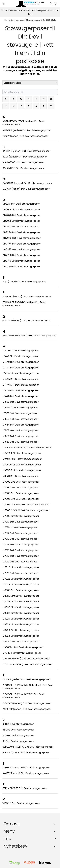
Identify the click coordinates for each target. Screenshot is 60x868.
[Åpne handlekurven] (56, 4)
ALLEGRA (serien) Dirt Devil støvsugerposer (27, 130)
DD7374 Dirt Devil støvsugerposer (22, 244)
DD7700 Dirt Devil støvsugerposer (22, 255)
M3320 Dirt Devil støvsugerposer (21, 476)
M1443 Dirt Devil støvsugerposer (21, 368)
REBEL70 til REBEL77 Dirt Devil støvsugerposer (28, 747)
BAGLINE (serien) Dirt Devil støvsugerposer (26, 151)
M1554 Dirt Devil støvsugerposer (21, 425)
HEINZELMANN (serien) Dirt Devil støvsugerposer (29, 336)
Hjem (7, 20)
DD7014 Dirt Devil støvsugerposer (21, 209)
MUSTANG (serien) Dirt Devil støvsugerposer (27, 664)
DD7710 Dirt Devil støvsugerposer (21, 261)
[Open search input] (51, 4)
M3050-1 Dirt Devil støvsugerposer (22, 465)
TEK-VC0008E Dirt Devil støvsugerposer (25, 788)
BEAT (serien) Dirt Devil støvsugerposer (25, 157)
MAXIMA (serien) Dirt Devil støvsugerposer (26, 659)
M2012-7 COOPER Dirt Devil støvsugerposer (27, 448)
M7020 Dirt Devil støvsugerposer (21, 567)
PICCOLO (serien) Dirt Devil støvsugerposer (27, 703)
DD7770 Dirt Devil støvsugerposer (22, 267)
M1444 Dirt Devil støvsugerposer (21, 373)
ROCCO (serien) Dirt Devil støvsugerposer (26, 753)
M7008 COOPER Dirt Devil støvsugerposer (26, 510)
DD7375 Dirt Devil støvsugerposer (22, 249)
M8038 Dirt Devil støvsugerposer (21, 613)
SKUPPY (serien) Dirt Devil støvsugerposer (26, 768)
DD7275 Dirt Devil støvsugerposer (22, 238)
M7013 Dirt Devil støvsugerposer (20, 539)
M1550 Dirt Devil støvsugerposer (21, 402)
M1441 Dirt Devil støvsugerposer (20, 356)
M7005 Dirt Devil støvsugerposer (21, 493)
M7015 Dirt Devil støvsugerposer (21, 545)
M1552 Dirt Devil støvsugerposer (20, 413)
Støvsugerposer (18, 20)
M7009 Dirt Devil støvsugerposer (21, 516)
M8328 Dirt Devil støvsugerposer (21, 636)
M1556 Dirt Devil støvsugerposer (21, 436)
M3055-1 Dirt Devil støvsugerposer (22, 470)
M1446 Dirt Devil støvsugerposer (21, 385)
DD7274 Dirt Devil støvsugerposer (22, 232)
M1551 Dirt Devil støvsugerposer (20, 408)
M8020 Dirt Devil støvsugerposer (21, 596)
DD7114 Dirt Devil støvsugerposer (21, 227)
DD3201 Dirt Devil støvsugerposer (21, 204)
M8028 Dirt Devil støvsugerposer (21, 602)
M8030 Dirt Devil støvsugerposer (21, 607)
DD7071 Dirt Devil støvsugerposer (21, 221)
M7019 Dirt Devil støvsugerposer (20, 562)
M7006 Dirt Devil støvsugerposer (21, 499)
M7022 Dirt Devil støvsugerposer (21, 579)
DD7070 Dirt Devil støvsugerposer (22, 215)
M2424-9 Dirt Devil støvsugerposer (22, 459)
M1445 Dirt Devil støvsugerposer (21, 379)
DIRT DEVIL (51, 20)
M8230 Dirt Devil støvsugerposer (21, 630)
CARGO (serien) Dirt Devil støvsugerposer (26, 189)
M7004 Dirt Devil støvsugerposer (21, 487)
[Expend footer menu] (55, 831)
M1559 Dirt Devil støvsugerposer (20, 442)
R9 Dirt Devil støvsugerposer (18, 741)
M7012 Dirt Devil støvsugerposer (20, 533)
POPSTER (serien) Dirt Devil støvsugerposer (27, 709)
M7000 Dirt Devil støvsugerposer (21, 482)
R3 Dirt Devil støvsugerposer (18, 730)
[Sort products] (30, 83)
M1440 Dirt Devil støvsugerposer (21, 351)
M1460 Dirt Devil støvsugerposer (21, 390)
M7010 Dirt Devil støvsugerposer (21, 522)
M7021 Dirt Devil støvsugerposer (20, 573)
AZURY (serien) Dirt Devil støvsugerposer (25, 136)
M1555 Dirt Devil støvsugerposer (21, 430)
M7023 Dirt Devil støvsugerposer (21, 584)
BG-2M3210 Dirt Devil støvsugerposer (23, 168)
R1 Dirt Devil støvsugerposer (18, 724)
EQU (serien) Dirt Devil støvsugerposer (24, 282)
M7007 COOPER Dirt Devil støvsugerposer (26, 505)
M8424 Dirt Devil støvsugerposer (21, 642)
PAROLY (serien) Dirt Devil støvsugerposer (26, 679)
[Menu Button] (4, 4)
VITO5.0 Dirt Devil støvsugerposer (21, 803)
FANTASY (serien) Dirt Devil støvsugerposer (27, 296)
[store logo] (30, 4)
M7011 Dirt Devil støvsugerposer (20, 527)
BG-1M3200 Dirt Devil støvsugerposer (23, 162)
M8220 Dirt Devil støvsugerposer (21, 619)
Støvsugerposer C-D (35, 20)
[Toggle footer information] (55, 824)
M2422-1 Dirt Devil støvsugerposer (22, 453)
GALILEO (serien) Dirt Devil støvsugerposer (26, 321)
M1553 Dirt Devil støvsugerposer (20, 419)
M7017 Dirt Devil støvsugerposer (21, 550)
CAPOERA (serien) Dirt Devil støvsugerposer (27, 183)
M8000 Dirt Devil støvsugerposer (21, 590)
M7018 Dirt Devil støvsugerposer (21, 556)
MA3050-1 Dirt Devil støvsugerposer (23, 647)
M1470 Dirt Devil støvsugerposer (21, 396)
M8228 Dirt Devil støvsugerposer (21, 624)
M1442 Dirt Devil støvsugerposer (21, 362)
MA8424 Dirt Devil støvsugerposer (22, 653)
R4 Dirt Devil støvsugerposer (19, 735)
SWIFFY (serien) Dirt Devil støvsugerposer (26, 773)
